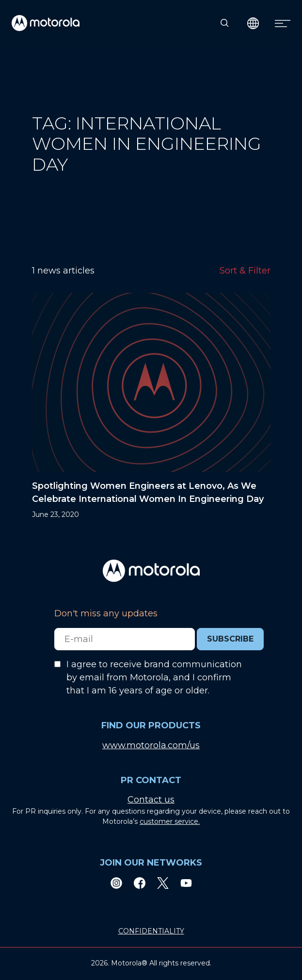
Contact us (151, 800)
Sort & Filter (245, 271)
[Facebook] (140, 883)
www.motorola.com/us (151, 745)
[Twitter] (163, 883)
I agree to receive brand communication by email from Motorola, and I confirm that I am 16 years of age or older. (154, 677)
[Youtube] (186, 883)
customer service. (170, 821)
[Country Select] (253, 23)
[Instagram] (116, 883)
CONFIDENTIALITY (151, 931)
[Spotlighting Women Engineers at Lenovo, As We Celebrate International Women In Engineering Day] (151, 406)
